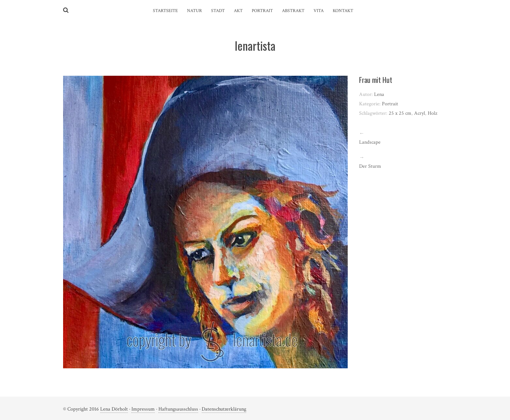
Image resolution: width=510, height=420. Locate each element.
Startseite (165, 11)
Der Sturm (370, 166)
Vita (319, 11)
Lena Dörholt (114, 409)
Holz (432, 113)
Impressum (143, 409)
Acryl (420, 113)
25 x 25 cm (400, 113)
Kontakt (343, 11)
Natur (195, 11)
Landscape (370, 142)
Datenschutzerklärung (224, 409)
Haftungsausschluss (178, 409)
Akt (238, 11)
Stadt (218, 11)
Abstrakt (293, 11)
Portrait (262, 11)
